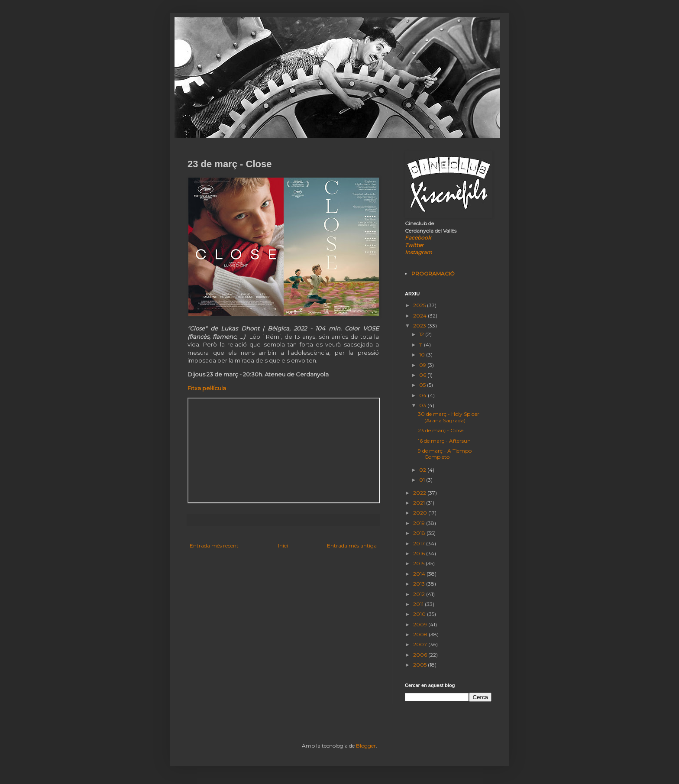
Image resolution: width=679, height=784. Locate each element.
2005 (420, 665)
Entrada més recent (214, 546)
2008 (421, 634)
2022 (420, 493)
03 (423, 405)
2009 (421, 624)
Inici (283, 546)
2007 (421, 644)
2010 (420, 614)
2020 (421, 513)
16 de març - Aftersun (444, 441)
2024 (420, 316)
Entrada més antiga (352, 546)
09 (423, 365)
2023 (420, 326)
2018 (420, 533)
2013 (420, 584)
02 (423, 470)
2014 (420, 574)
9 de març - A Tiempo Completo (445, 454)
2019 (420, 523)
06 (423, 375)
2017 (420, 543)
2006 (421, 655)
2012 (420, 594)
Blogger (366, 746)
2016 (420, 553)
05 (423, 385)
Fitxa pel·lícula (207, 388)
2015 (419, 563)
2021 (420, 503)
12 (422, 334)
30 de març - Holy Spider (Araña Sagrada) (449, 417)
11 (422, 345)
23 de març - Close (441, 430)
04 (424, 395)
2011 (419, 604)
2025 (420, 305)
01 (423, 480)
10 (423, 355)
